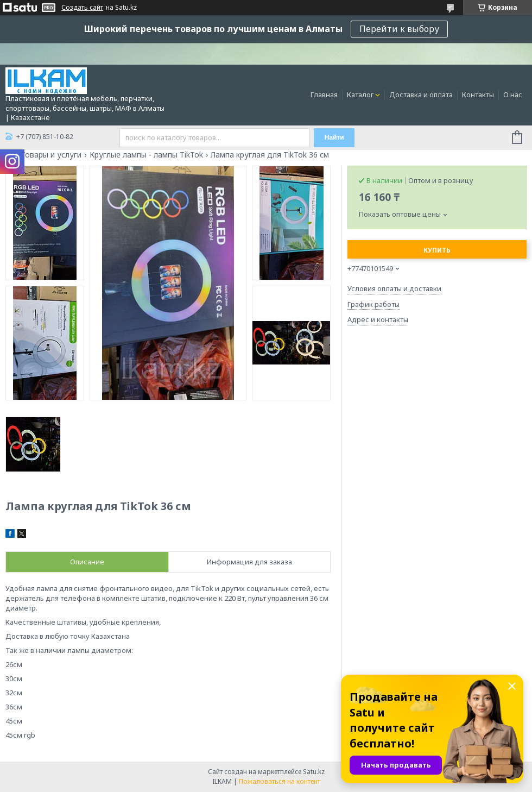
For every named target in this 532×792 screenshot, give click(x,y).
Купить (437, 250)
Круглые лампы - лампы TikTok (146, 155)
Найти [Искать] (334, 137)
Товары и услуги (51, 155)
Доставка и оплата (421, 95)
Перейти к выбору (399, 29)
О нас (513, 95)
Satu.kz (314, 772)
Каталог (360, 95)
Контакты (478, 95)
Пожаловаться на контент (280, 781)
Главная (324, 95)
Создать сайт (82, 8)
